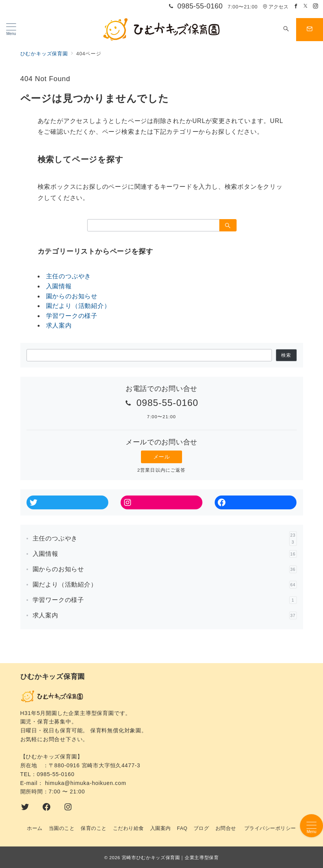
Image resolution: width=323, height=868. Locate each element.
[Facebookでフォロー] (296, 6)
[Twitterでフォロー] (306, 6)
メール (162, 457)
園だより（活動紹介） (78, 306)
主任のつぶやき (69, 276)
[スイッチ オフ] (286, 30)
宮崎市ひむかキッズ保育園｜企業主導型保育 (170, 857)
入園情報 (59, 286)
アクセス (276, 7)
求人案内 (59, 325)
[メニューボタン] (11, 30)
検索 (286, 355)
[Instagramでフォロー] (316, 6)
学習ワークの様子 (72, 316)
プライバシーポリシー (270, 828)
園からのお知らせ (72, 296)
